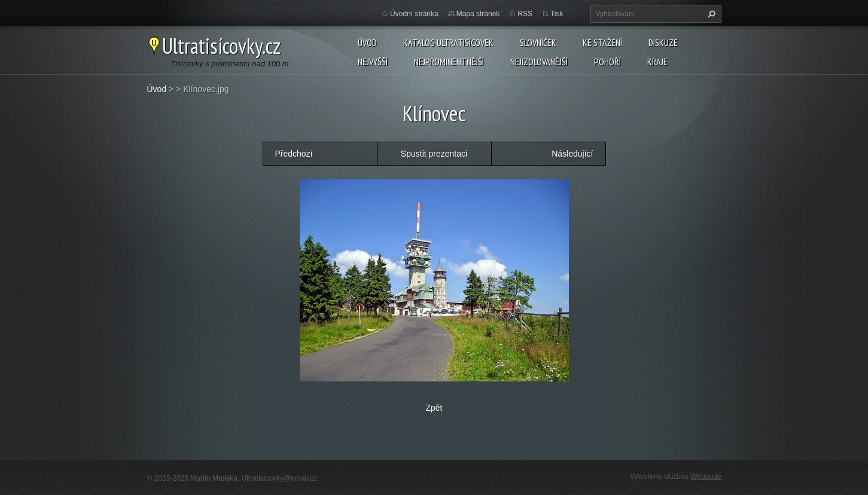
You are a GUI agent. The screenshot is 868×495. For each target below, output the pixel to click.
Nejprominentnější (449, 62)
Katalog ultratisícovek (448, 42)
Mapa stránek (478, 14)
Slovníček (538, 42)
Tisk (557, 14)
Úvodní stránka (414, 14)
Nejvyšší (373, 62)
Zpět (434, 408)
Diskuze (663, 42)
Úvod (367, 42)
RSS (525, 14)
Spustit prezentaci (434, 154)
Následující (572, 154)
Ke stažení (602, 42)
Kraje (657, 62)
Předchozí (294, 154)
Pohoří (607, 62)
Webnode (706, 476)
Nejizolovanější (539, 62)
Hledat (710, 14)
